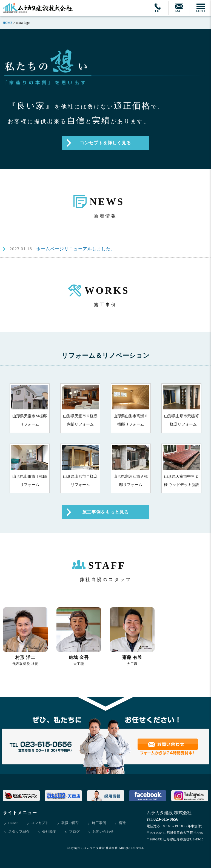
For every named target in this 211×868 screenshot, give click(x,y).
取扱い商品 (71, 823)
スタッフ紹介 (19, 832)
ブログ (74, 832)
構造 (122, 823)
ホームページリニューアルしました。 (62, 249)
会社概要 (49, 832)
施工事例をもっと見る (105, 512)
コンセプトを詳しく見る (105, 143)
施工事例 (99, 823)
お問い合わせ (103, 832)
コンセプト (40, 823)
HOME (13, 823)
